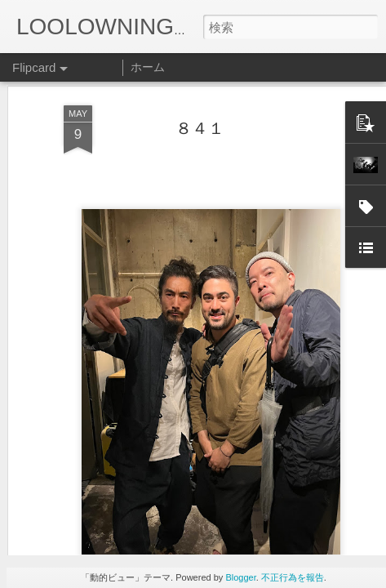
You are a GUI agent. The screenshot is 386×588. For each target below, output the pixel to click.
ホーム (148, 67)
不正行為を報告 (293, 577)
